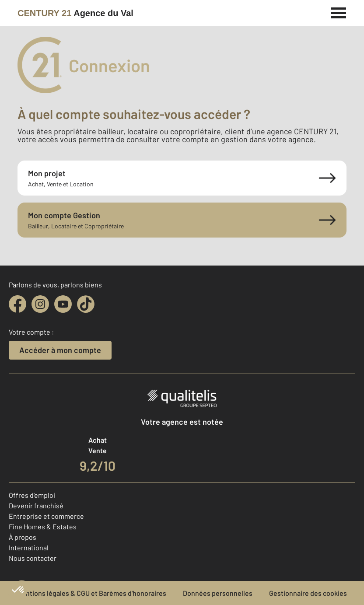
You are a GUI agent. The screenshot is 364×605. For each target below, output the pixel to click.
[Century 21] (75, 13)
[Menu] (339, 12)
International (29, 547)
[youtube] (63, 304)
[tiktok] (86, 304)
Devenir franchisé (36, 505)
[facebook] (17, 304)
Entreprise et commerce (46, 516)
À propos (23, 537)
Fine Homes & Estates (43, 526)
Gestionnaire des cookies (308, 593)
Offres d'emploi (32, 495)
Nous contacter (33, 558)
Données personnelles (218, 593)
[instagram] (40, 304)
